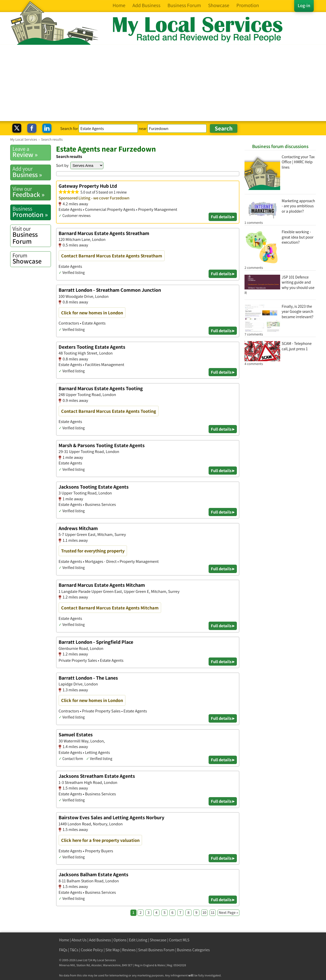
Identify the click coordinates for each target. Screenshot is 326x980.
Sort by (62, 165)
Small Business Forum (156, 950)
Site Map (113, 950)
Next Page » (228, 912)
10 (204, 912)
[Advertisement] (163, 83)
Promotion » (32, 212)
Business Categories (193, 950)
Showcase (32, 259)
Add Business (100, 940)
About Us (79, 940)
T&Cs (74, 950)
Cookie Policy (92, 950)
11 (213, 912)
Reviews (129, 950)
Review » (32, 152)
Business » (32, 172)
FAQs (63, 950)
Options (120, 940)
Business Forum (32, 235)
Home (64, 940)
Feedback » (32, 192)
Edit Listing (138, 940)
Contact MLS (179, 940)
